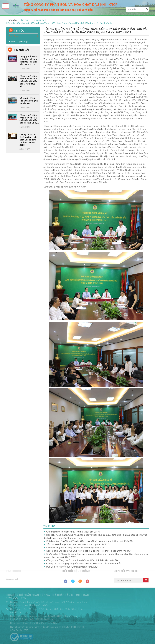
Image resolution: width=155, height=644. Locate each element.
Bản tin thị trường (23, 41)
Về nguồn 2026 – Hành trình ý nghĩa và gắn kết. (29, 101)
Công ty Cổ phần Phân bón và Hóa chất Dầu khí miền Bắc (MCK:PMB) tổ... (28, 81)
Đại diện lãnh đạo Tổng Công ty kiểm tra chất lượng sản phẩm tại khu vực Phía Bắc (90, 541)
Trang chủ (12, 20)
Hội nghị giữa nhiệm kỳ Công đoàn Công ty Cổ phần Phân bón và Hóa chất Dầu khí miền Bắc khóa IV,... (60, 23)
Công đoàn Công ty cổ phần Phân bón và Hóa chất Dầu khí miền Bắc (82, 560)
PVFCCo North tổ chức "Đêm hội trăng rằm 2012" (72, 567)
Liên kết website (124, 580)
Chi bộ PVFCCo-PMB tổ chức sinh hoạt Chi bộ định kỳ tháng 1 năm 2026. (28, 140)
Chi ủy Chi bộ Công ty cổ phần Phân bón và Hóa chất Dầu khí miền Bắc (84, 563)
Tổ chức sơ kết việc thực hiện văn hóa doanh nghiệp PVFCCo (78, 544)
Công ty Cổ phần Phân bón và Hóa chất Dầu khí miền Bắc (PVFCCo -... (28, 60)
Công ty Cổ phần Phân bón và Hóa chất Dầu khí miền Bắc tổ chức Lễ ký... (29, 119)
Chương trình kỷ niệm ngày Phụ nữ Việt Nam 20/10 (73, 532)
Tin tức (25, 20)
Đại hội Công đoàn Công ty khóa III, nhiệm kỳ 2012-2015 (75, 548)
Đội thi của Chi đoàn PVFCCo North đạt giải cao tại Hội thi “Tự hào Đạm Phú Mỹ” (89, 551)
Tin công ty (38, 20)
